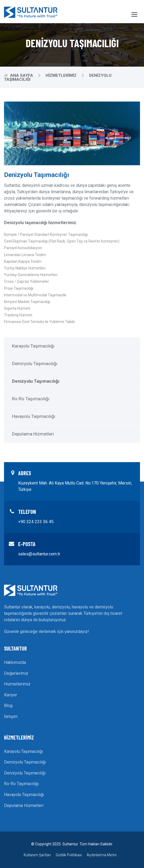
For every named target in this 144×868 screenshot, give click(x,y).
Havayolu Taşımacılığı (34, 416)
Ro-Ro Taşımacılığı (31, 399)
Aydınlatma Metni (102, 855)
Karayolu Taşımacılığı (33, 346)
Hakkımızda (15, 662)
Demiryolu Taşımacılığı (35, 364)
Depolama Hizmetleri (33, 434)
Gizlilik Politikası (69, 855)
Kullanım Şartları (37, 855)
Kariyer (11, 695)
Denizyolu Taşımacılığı (25, 773)
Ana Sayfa (22, 75)
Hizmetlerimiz (62, 75)
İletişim (11, 716)
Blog (8, 706)
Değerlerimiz (16, 673)
